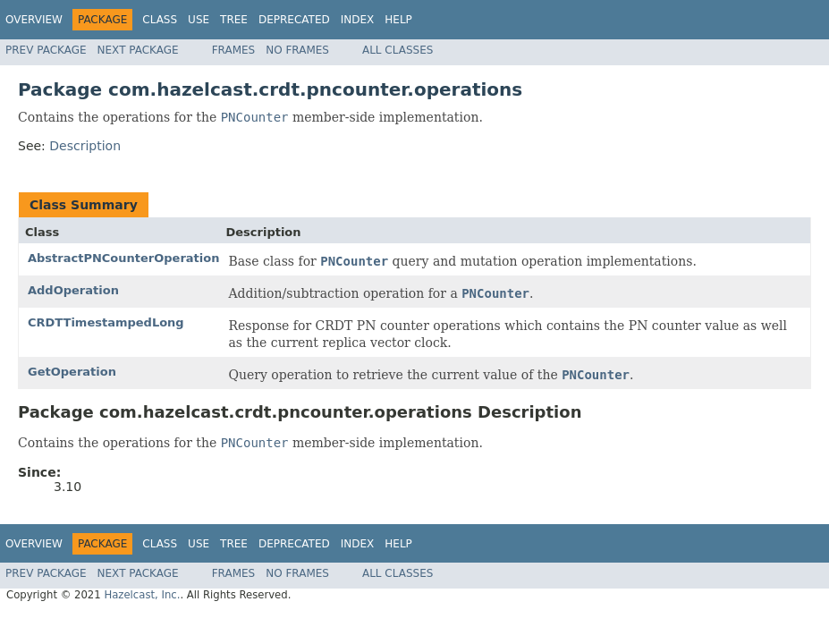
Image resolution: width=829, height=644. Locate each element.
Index (358, 20)
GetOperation (72, 372)
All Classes (398, 50)
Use (199, 20)
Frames (234, 50)
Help (398, 20)
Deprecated (294, 20)
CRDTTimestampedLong (106, 322)
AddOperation (73, 290)
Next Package (138, 50)
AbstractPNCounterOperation (123, 258)
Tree (234, 20)
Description (85, 146)
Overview (34, 20)
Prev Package (46, 50)
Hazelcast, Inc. (142, 595)
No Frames (297, 50)
